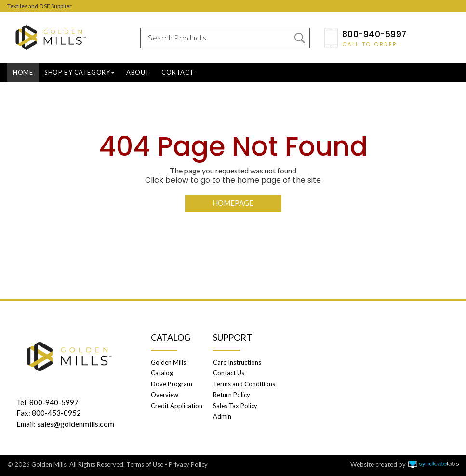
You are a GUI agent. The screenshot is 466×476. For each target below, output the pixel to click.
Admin (222, 416)
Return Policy (232, 395)
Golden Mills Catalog (168, 368)
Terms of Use (145, 464)
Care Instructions (237, 362)
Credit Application (177, 406)
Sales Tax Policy (235, 406)
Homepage (233, 203)
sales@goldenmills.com (76, 424)
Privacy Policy (188, 464)
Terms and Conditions (244, 384)
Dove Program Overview (172, 389)
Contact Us (229, 373)
